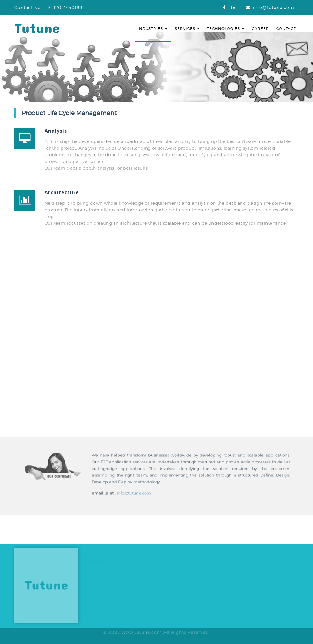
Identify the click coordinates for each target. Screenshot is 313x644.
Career (260, 29)
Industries (153, 29)
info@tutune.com (274, 7)
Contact (286, 29)
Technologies (226, 29)
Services (187, 29)
